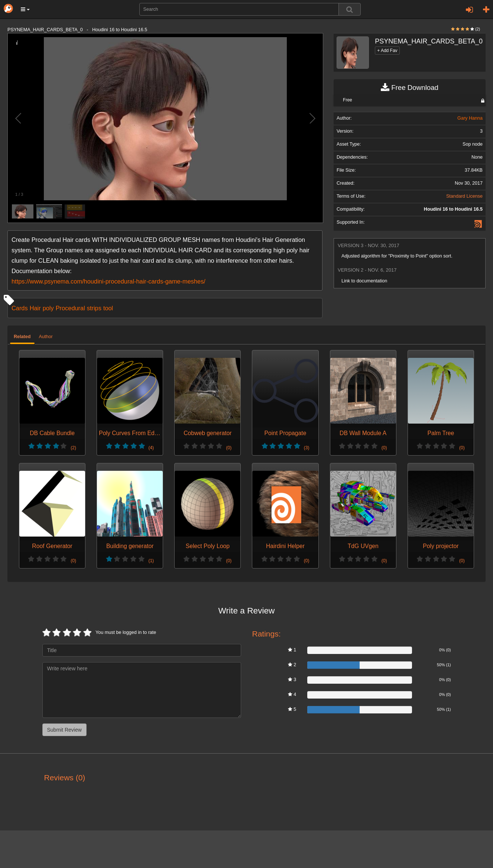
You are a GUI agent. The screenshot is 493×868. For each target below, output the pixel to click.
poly (48, 308)
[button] (25, 9)
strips (94, 308)
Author (46, 337)
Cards (20, 308)
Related (22, 337)
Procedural (70, 308)
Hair (35, 308)
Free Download (410, 88)
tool (108, 308)
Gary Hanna (470, 118)
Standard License (464, 196)
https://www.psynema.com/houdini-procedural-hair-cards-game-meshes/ (108, 281)
